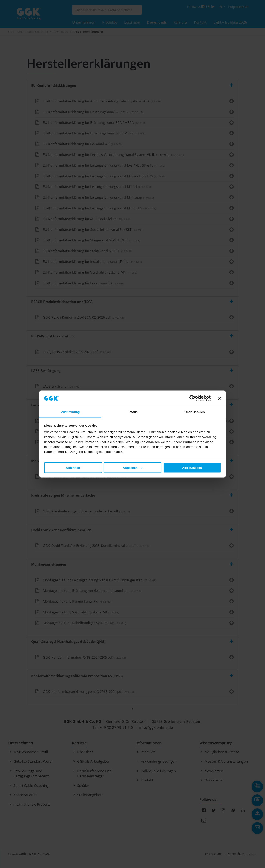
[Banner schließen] (220, 398)
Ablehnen (73, 467)
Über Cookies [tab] (195, 412)
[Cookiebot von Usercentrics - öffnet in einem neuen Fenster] (192, 398)
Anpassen (133, 467)
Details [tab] (132, 412)
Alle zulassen (192, 467)
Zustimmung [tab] (70, 412)
